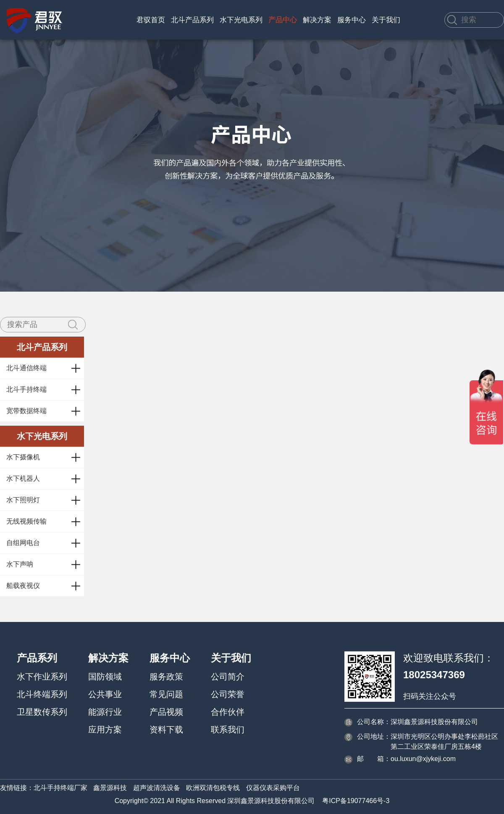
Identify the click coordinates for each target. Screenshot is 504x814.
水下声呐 (20, 564)
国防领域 (105, 677)
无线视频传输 (26, 521)
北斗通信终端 (26, 368)
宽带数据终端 (26, 411)
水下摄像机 (23, 457)
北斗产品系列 (192, 20)
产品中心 (283, 20)
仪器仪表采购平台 (273, 788)
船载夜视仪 (23, 586)
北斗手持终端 (26, 389)
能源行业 (105, 712)
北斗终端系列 (42, 694)
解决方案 (317, 20)
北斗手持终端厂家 (60, 788)
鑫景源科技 (110, 788)
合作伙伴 (228, 712)
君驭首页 (151, 20)
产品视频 (166, 712)
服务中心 (352, 20)
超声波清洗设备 (157, 788)
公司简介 (228, 677)
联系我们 (228, 730)
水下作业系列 (42, 677)
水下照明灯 (23, 500)
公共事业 (105, 694)
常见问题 (166, 694)
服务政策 (166, 677)
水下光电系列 (241, 20)
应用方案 (105, 730)
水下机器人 (23, 478)
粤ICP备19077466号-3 (356, 801)
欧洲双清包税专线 (213, 788)
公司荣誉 (228, 694)
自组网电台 (23, 543)
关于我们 (386, 20)
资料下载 (166, 730)
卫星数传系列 (42, 712)
